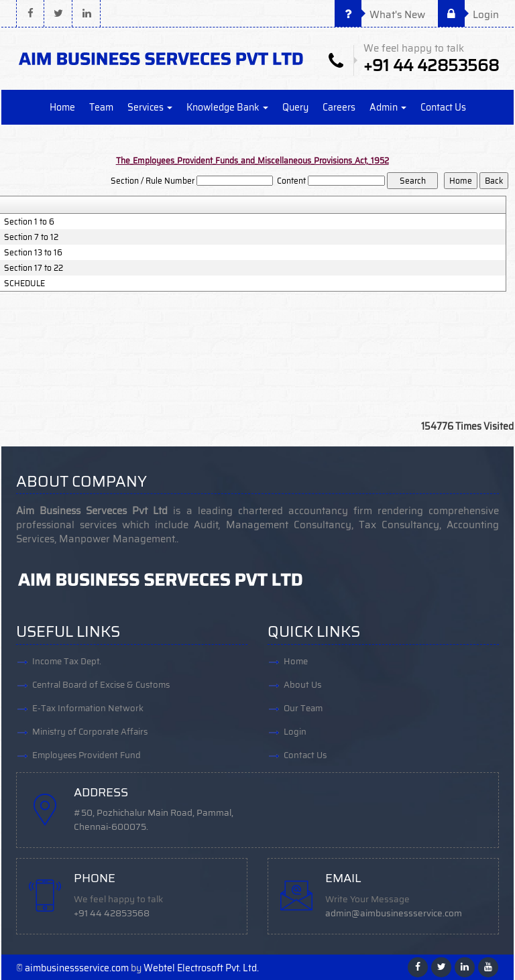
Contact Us (443, 107)
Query (295, 107)
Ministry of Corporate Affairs (90, 732)
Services (150, 107)
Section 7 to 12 (31, 237)
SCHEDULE (24, 284)
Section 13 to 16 (33, 253)
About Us (302, 685)
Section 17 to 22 (34, 268)
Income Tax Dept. (67, 661)
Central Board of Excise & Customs (101, 685)
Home (62, 107)
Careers (339, 107)
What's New (380, 15)
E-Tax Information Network (88, 708)
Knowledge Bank (227, 107)
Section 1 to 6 (29, 222)
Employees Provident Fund (87, 755)
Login (468, 15)
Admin (388, 107)
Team (101, 107)
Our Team (303, 708)
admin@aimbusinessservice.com (394, 913)
